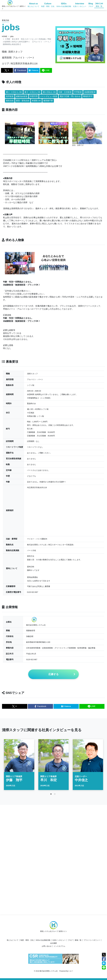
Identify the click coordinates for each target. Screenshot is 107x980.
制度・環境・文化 (27, 940)
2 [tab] (55, 796)
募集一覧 (78, 940)
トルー (71, 971)
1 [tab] (52, 796)
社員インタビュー (59, 940)
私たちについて (13, 940)
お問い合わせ (47, 946)
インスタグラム (60, 946)
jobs (12, 36)
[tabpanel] (19, 766)
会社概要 (53, 943)
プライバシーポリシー (92, 940)
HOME (5, 36)
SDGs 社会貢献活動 (43, 940)
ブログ (70, 940)
